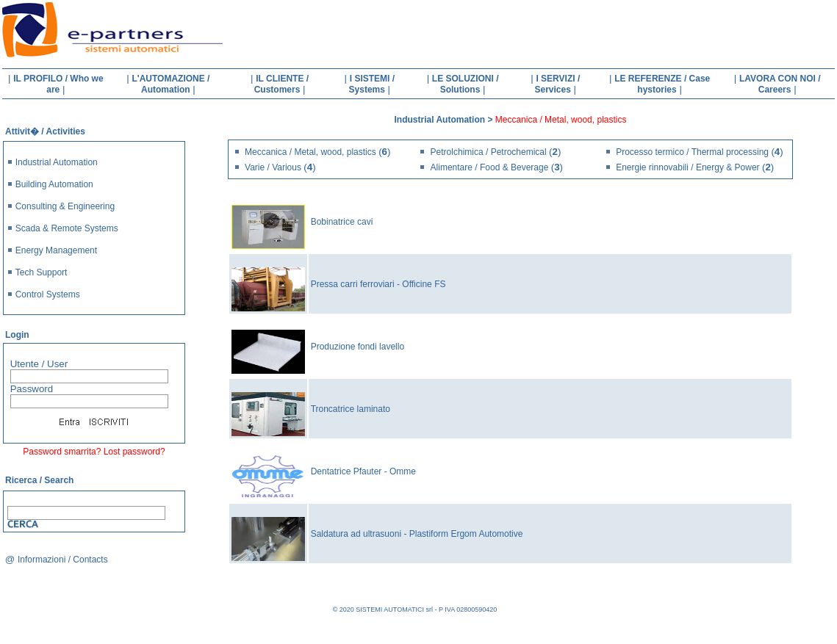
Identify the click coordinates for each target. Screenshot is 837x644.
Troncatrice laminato (351, 409)
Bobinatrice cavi (342, 222)
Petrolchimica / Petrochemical (490, 152)
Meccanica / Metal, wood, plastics (312, 152)
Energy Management (56, 250)
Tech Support (42, 272)
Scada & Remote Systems (67, 228)
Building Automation (54, 184)
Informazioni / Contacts (63, 560)
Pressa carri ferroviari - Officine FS (378, 284)
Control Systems (48, 294)
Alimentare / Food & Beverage (491, 167)
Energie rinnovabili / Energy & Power (689, 167)
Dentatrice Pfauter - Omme (363, 471)
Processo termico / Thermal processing (693, 152)
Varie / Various (274, 167)
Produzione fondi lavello (358, 347)
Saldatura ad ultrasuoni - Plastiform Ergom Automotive (417, 534)
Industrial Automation (57, 162)
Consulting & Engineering (65, 206)
